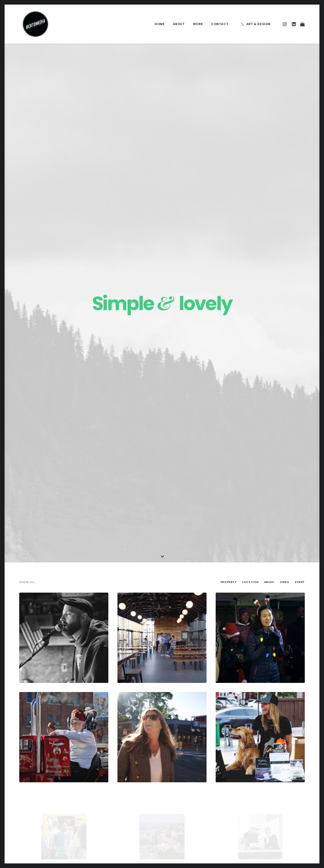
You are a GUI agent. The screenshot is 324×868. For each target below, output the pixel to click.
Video (285, 160)
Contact (220, 24)
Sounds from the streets (192, 815)
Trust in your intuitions (190, 775)
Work (198, 24)
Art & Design (258, 24)
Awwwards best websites (192, 783)
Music (269, 160)
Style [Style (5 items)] (270, 783)
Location (250, 160)
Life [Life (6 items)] (252, 775)
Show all (27, 160)
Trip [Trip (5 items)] (269, 791)
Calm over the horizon (114, 767)
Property (228, 160)
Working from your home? (193, 791)
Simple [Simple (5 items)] (282, 775)
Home (160, 24)
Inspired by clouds (110, 779)
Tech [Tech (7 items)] (284, 783)
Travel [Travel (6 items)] (254, 791)
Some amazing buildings (191, 799)
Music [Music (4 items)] (266, 775)
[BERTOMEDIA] (32, 24)
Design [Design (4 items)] (254, 767)
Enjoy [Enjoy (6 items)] (271, 767)
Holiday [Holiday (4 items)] (288, 767)
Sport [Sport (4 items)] (254, 783)
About (179, 24)
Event (300, 160)
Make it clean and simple (116, 791)
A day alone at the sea (190, 807)
